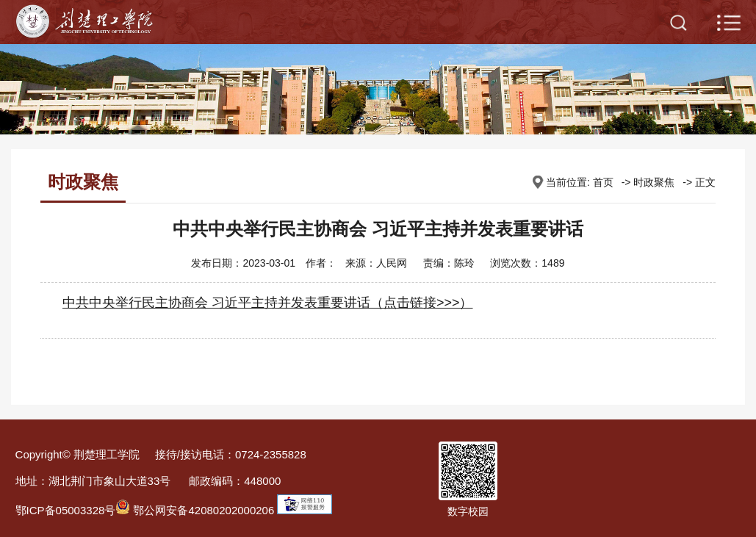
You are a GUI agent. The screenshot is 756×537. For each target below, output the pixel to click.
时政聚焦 (654, 182)
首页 (603, 182)
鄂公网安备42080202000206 (195, 510)
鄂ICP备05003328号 (66, 510)
